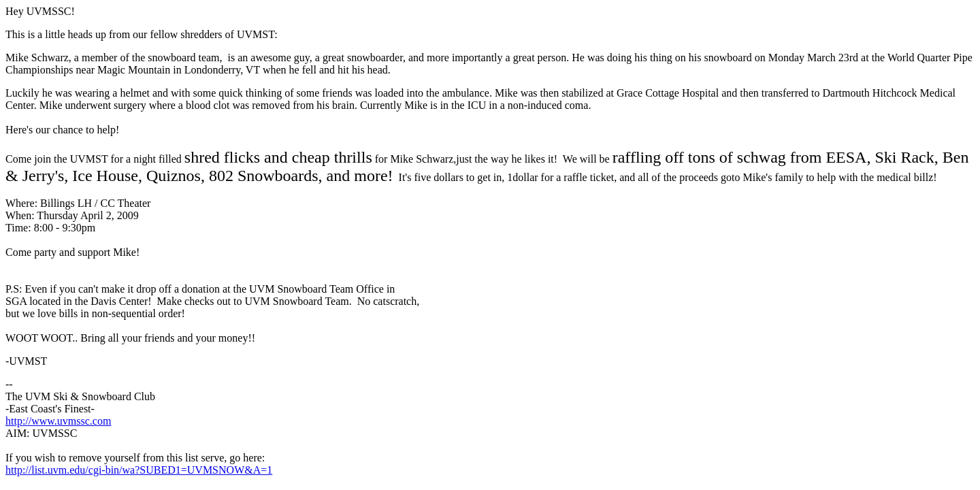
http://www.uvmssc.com (58, 421)
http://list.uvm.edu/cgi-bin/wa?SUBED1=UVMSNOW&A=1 (139, 470)
